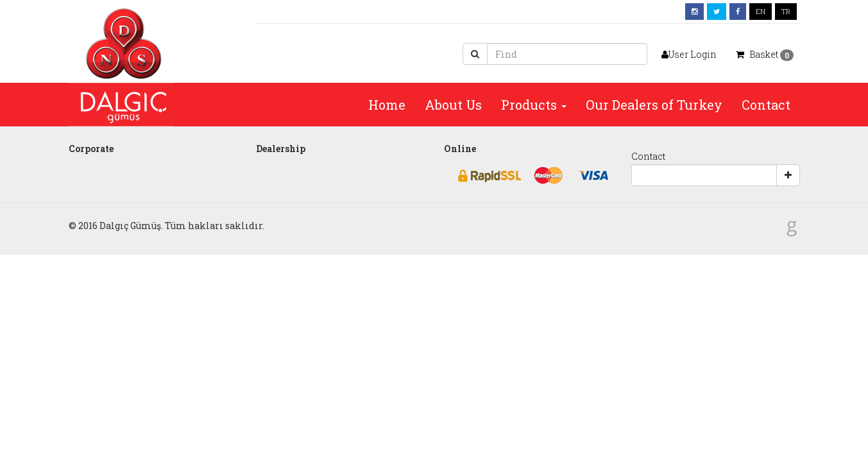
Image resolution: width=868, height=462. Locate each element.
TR (786, 11)
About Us (453, 105)
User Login (689, 54)
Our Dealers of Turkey (654, 105)
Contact (766, 105)
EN (761, 11)
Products (534, 105)
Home (387, 105)
